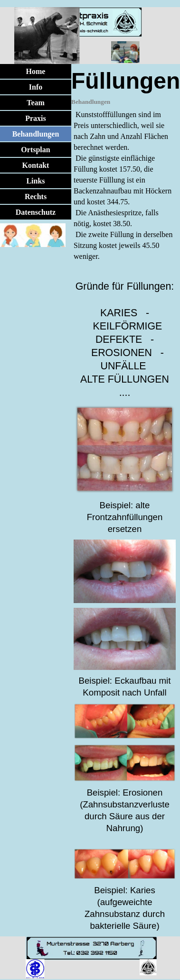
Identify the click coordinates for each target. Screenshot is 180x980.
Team (36, 103)
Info (36, 87)
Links (35, 181)
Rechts (36, 197)
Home (36, 71)
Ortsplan (35, 150)
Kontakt (36, 165)
